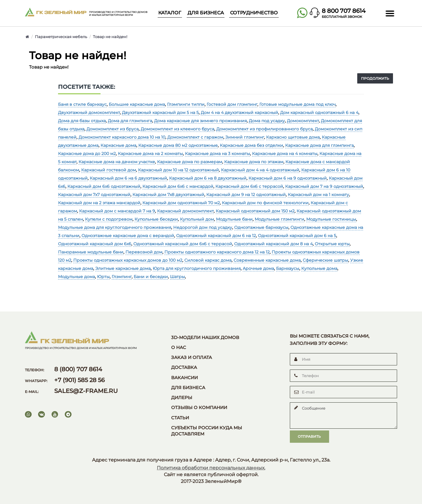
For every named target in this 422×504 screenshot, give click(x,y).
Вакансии (184, 378)
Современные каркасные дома (267, 260)
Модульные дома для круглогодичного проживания (115, 227)
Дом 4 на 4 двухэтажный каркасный (239, 113)
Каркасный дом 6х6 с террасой (249, 186)
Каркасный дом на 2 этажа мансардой (99, 203)
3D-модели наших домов (205, 338)
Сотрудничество (254, 13)
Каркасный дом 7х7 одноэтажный (94, 195)
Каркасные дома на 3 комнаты (217, 154)
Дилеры (182, 398)
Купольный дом (197, 219)
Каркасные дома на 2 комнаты (150, 154)
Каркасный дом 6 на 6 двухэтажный (128, 178)
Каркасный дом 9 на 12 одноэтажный (246, 195)
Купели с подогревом (109, 219)
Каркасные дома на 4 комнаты (285, 154)
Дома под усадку (267, 121)
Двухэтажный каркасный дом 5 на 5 (160, 113)
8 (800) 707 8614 (78, 369)
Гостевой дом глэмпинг (232, 104)
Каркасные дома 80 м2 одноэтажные (178, 145)
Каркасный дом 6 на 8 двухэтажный (208, 178)
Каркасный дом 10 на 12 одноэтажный (178, 170)
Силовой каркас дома (208, 260)
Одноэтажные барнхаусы (261, 227)
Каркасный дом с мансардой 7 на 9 (117, 211)
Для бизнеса (206, 13)
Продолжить (375, 78)
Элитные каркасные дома (123, 268)
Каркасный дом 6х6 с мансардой (178, 186)
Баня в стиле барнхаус (82, 104)
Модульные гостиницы (331, 219)
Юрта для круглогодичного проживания (197, 268)
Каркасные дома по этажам (254, 162)
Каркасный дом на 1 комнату (318, 195)
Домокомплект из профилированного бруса (264, 129)
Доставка (184, 367)
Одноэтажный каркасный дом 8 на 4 (273, 244)
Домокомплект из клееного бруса (177, 129)
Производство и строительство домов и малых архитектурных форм (118, 14)
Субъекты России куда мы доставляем (207, 431)
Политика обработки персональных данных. (211, 468)
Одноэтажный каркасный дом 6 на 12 (216, 236)
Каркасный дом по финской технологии (265, 203)
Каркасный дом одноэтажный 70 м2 (181, 203)
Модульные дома (76, 277)
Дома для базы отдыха (82, 121)
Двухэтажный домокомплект (89, 113)
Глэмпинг (122, 277)
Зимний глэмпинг (245, 137)
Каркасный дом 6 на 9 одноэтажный (288, 178)
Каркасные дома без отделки (251, 145)
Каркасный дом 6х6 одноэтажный (104, 186)
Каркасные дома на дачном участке (117, 162)
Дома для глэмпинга (130, 121)
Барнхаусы (288, 268)
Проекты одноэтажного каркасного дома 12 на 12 (217, 252)
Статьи (180, 418)
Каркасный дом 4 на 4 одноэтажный (260, 170)
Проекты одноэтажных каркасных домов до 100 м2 (128, 260)
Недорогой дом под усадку (203, 227)
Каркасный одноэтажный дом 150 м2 (255, 211)
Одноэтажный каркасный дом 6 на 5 (297, 236)
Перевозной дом (144, 252)
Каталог (170, 13)
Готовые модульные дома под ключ (297, 104)
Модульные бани (234, 219)
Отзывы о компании (199, 408)
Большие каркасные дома (137, 104)
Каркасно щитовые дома (293, 137)
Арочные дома (258, 268)
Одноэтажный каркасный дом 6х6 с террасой (183, 244)
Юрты (103, 277)
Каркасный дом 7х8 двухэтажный (168, 195)
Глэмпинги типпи (186, 104)
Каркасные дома (118, 145)
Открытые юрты (332, 244)
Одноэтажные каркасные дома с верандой (128, 236)
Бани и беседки (151, 277)
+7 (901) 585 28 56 (79, 380)
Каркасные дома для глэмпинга (319, 145)
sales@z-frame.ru (86, 391)
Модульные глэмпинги (279, 219)
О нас (179, 348)
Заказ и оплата (192, 357)
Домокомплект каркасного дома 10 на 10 (122, 137)
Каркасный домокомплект (185, 211)
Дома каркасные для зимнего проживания (200, 121)
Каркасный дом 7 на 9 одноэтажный (324, 186)
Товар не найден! (110, 37)
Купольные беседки (156, 219)
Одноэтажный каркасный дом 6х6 (95, 244)
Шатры (177, 277)
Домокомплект (303, 121)
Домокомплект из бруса (113, 129)
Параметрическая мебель (61, 37)
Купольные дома (319, 268)
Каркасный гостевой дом (109, 170)
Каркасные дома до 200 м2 (87, 154)
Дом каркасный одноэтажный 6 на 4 (319, 113)
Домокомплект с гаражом (195, 137)
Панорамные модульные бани (91, 252)
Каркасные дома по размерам (190, 162)
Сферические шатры (325, 260)
